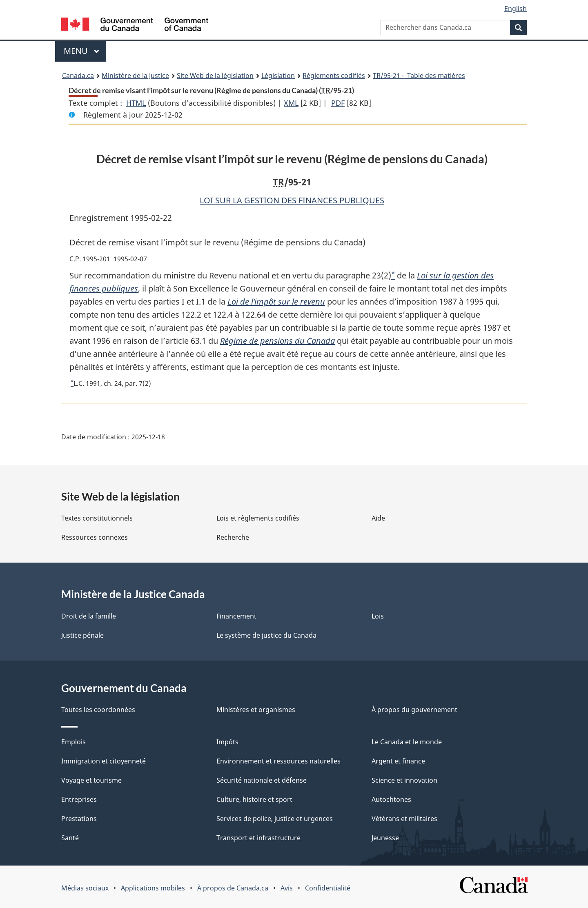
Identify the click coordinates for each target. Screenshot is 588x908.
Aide (378, 518)
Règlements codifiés (334, 76)
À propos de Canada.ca (233, 888)
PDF (338, 103)
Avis (287, 888)
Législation (278, 76)
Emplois (73, 742)
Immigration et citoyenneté (104, 761)
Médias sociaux (85, 888)
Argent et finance (398, 761)
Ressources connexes (95, 537)
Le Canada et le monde (407, 742)
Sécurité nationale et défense (262, 780)
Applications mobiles (153, 888)
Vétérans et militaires (404, 819)
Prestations (79, 819)
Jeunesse (385, 838)
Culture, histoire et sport (254, 799)
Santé (70, 838)
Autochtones (391, 799)
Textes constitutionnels (97, 518)
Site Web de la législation (215, 76)
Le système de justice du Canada (266, 635)
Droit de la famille (89, 616)
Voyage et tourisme (91, 780)
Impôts (227, 742)
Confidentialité (328, 888)
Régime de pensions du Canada (277, 341)
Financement (236, 616)
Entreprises (79, 799)
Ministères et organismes (256, 710)
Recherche (233, 537)
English (516, 9)
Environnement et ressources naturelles (278, 761)
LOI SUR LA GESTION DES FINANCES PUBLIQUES (292, 200)
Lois (378, 616)
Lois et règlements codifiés (258, 518)
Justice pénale (82, 635)
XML (291, 103)
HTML (136, 103)
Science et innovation (404, 780)
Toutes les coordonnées (98, 710)
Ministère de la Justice (135, 76)
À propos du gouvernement (414, 710)
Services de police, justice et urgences (275, 819)
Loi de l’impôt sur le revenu (276, 302)
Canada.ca (78, 76)
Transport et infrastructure (258, 838)
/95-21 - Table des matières (419, 76)
